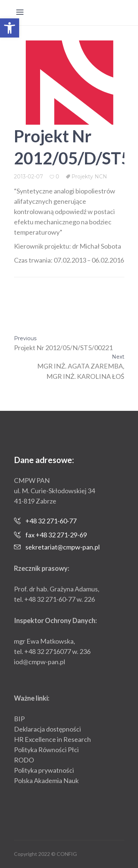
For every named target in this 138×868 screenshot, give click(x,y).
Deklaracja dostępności (47, 729)
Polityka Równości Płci (46, 750)
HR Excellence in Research (52, 739)
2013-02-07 (29, 177)
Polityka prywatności (44, 770)
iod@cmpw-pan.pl (40, 662)
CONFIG (67, 854)
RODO (24, 760)
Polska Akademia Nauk (46, 780)
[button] (10, 28)
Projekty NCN (89, 177)
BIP (19, 719)
